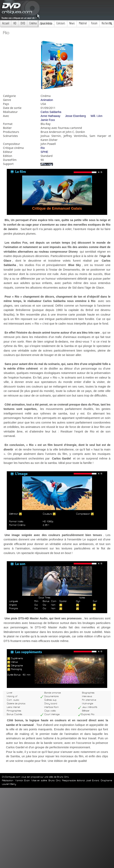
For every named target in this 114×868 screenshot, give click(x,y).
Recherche (107, 23)
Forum (94, 23)
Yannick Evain (22, 780)
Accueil (6, 23)
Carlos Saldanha (51, 112)
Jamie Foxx (48, 120)
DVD (23, 23)
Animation (47, 100)
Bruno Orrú (55, 780)
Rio (43, 148)
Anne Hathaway (50, 116)
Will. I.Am (97, 116)
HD (15, 23)
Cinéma (33, 23)
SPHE (44, 152)
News (72, 23)
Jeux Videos (46, 23)
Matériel (83, 23)
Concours (61, 23)
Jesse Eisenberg (75, 116)
